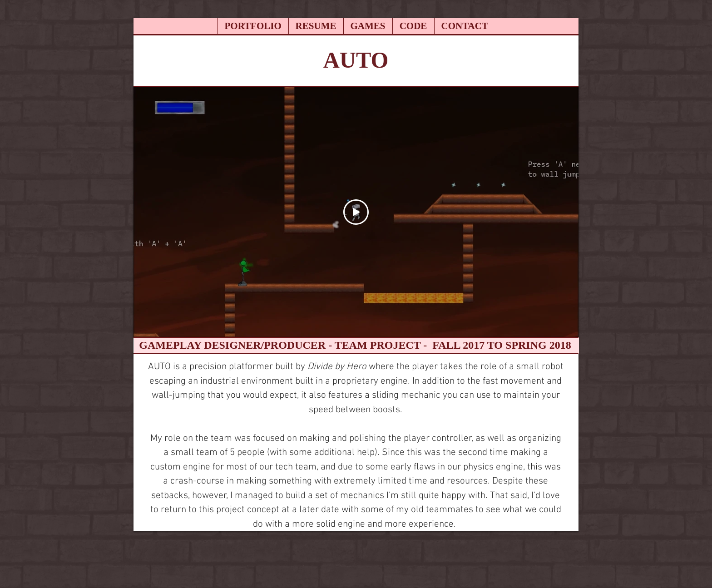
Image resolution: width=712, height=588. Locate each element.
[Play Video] (356, 212)
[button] (368, 26)
